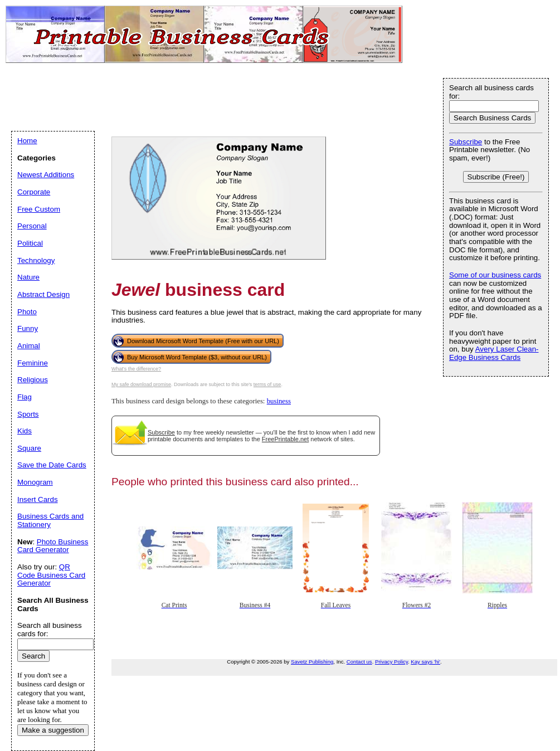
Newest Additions (46, 175)
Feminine (33, 363)
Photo (27, 312)
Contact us (359, 662)
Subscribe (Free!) (496, 177)
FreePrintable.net (285, 439)
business (279, 401)
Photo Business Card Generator (53, 546)
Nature (28, 277)
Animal (29, 346)
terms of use (267, 384)
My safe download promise (141, 384)
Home (27, 141)
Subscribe (161, 432)
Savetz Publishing (312, 662)
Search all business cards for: (491, 92)
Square (29, 448)
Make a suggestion (53, 730)
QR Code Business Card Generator (51, 575)
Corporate (34, 192)
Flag (25, 397)
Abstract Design (43, 294)
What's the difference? (136, 369)
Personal (32, 226)
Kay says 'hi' (425, 662)
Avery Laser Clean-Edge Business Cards (494, 353)
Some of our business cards (495, 275)
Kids (25, 431)
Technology (36, 260)
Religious (33, 380)
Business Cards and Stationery (50, 520)
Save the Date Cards (52, 465)
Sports (28, 414)
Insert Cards (38, 499)
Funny (28, 328)
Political (30, 243)
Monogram (35, 482)
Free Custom (39, 209)
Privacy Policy (391, 662)
